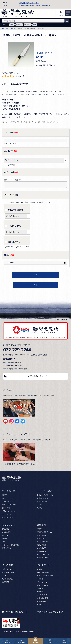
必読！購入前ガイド (9, 569)
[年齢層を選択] (17, 232)
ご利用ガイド (44, 565)
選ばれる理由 (7, 532)
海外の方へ (41, 579)
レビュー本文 (12, 172)
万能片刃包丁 (7, 501)
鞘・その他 (6, 508)
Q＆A (4, 576)
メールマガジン (42, 595)
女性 (26, 246)
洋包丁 (4, 498)
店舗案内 (41, 525)
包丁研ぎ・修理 (7, 517)
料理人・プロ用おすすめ (45, 495)
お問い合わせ (42, 601)
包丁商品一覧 (9, 491)
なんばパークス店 (43, 555)
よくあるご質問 (42, 598)
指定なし (9, 246)
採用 (4, 548)
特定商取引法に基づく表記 (50, 612)
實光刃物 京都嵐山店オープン (29, 3)
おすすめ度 (11, 151)
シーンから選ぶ (45, 491)
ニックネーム (12, 133)
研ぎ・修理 (21, 641)
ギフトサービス (42, 582)
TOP (3, 29)
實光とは (36, 641)
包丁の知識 (7, 565)
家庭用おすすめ (42, 498)
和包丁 (8, 29)
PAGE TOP (63, 319)
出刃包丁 (13, 29)
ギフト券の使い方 (43, 585)
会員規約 (40, 588)
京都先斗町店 (42, 548)
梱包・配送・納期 (43, 572)
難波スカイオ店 (42, 558)
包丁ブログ (9, 548)
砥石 (35, 25)
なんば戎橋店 (42, 535)
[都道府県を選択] (17, 216)
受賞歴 (4, 539)
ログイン (61, 13)
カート (64, 641)
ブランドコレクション (10, 511)
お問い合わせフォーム (38, 376)
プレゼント (41, 505)
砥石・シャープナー (9, 505)
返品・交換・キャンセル (45, 576)
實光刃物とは (7, 529)
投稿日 (9, 255)
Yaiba (12, 25)
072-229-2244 (17, 350)
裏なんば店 (41, 539)
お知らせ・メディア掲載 (10, 545)
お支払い (40, 569)
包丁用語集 (6, 582)
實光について (9, 525)
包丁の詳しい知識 (8, 572)
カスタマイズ (7, 514)
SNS (4, 542)
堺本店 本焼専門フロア (45, 532)
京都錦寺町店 (42, 551)
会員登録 (40, 592)
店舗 (50, 641)
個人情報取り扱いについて (15, 612)
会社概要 (5, 535)
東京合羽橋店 (42, 545)
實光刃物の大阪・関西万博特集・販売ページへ (35, 6)
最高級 (39, 508)
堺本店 (39, 529)
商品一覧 (7, 641)
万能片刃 (20, 25)
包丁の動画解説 (7, 579)
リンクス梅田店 (42, 542)
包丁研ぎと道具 (42, 501)
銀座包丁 (28, 25)
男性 (18, 246)
